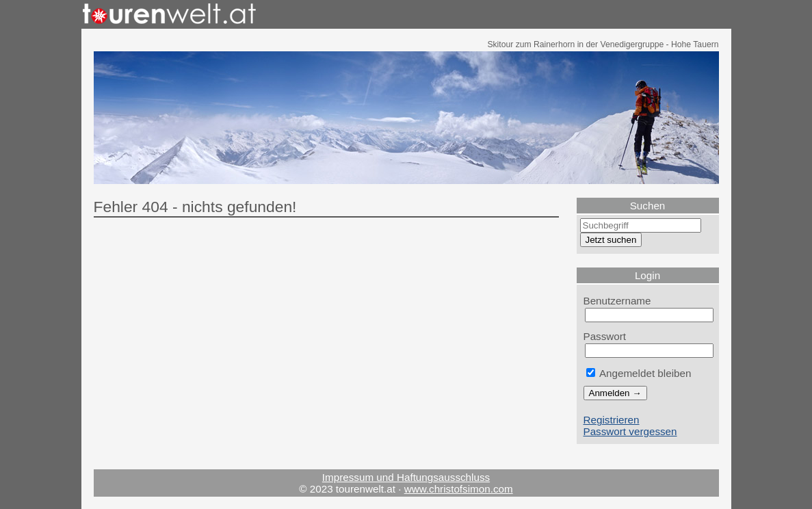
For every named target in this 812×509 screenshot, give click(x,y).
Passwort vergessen (630, 431)
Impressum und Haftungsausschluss (406, 477)
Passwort (605, 336)
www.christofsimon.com (459, 489)
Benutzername (617, 301)
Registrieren (612, 420)
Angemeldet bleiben (639, 373)
